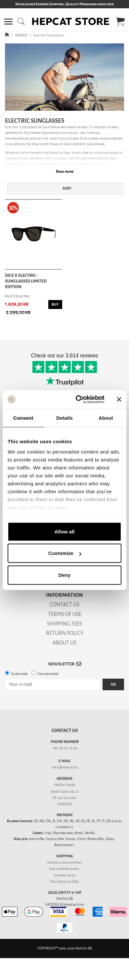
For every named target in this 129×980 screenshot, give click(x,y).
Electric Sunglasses (49, 35)
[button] (8, 22)
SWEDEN (65, 804)
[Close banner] (119, 399)
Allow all (65, 531)
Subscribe (20, 674)
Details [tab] (64, 418)
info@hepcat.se (65, 767)
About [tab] (106, 418)
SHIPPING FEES (64, 624)
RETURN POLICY (65, 633)
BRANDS (21, 35)
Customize (65, 553)
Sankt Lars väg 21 (65, 792)
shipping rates (67, 869)
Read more (65, 172)
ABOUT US (64, 643)
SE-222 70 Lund (64, 798)
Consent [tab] (23, 418)
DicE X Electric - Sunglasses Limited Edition (26, 281)
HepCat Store (64, 785)
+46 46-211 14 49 (65, 748)
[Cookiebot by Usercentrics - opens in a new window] (78, 399)
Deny (65, 575)
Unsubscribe (48, 674)
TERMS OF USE (65, 614)
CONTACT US (64, 605)
